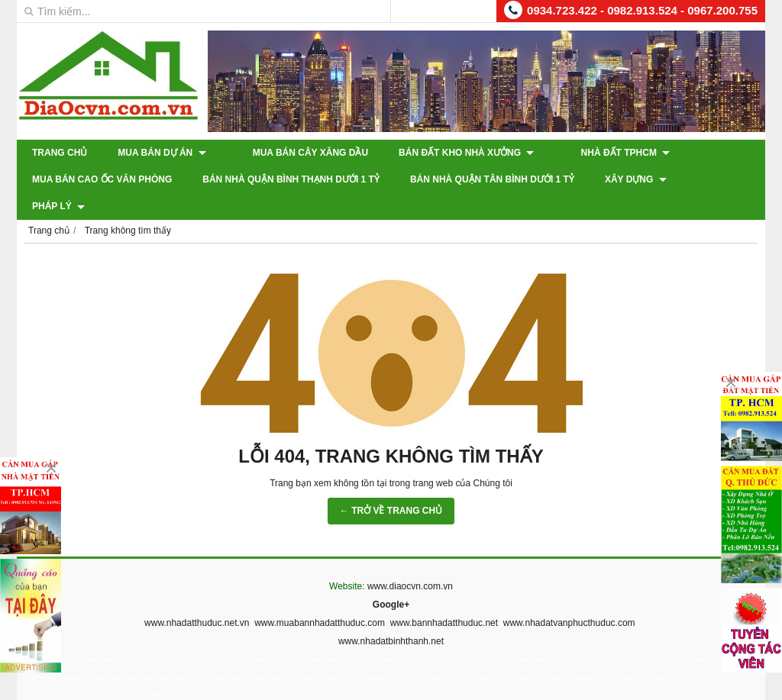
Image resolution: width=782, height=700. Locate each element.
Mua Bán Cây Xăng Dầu (294, 153)
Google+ (391, 578)
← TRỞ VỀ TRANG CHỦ (391, 484)
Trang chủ (60, 153)
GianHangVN (733, 689)
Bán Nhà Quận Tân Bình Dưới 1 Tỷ (492, 179)
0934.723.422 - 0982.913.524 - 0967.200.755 (642, 10)
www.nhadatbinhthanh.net (391, 615)
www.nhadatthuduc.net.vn (197, 596)
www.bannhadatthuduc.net (444, 596)
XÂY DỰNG (636, 179)
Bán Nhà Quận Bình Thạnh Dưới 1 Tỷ (291, 179)
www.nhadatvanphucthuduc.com (569, 596)
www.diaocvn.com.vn (410, 560)
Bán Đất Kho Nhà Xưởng (450, 153)
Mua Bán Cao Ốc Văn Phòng (102, 179)
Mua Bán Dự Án (162, 153)
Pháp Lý (724, 179)
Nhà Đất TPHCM (593, 153)
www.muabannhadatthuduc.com (320, 596)
